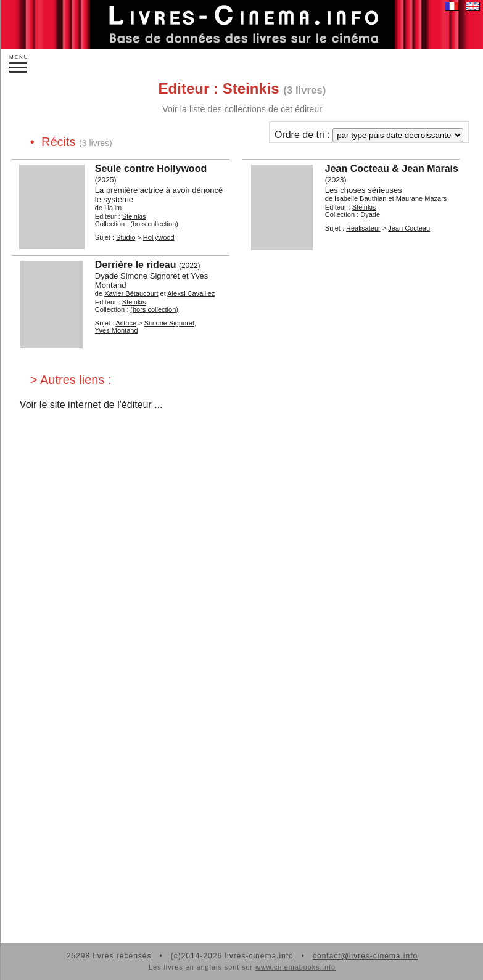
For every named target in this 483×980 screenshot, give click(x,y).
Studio (126, 237)
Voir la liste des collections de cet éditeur (242, 109)
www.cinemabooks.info (295, 967)
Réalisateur (363, 228)
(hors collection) (154, 224)
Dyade (370, 214)
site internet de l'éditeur (101, 405)
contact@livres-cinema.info (365, 956)
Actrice (126, 323)
